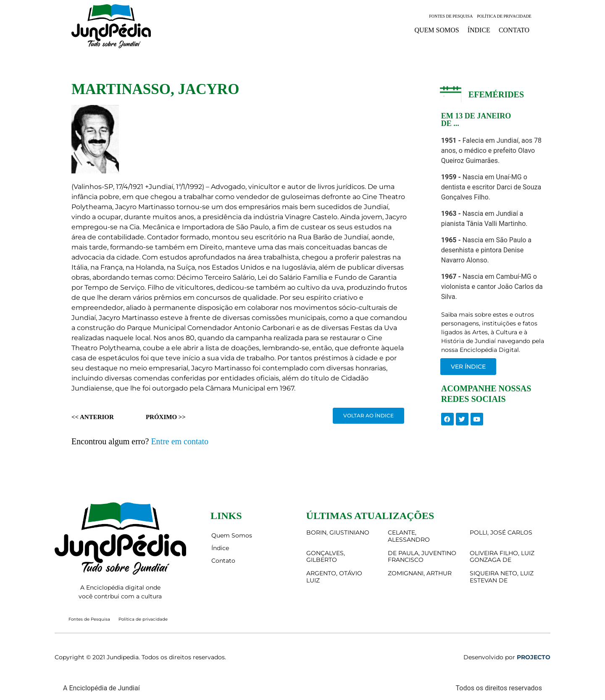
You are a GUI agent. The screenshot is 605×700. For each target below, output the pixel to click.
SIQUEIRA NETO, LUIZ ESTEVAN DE (502, 577)
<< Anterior (93, 417)
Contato (514, 30)
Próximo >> (166, 417)
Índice (479, 30)
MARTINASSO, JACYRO (155, 89)
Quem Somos (437, 30)
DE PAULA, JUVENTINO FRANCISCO (422, 557)
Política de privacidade (504, 16)
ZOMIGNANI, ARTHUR (420, 573)
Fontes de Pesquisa (451, 16)
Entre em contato (180, 441)
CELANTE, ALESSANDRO (409, 536)
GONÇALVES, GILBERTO (326, 557)
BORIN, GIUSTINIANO (338, 532)
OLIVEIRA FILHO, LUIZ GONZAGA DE (502, 557)
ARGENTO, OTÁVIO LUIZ (334, 577)
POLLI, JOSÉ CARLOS (501, 532)
